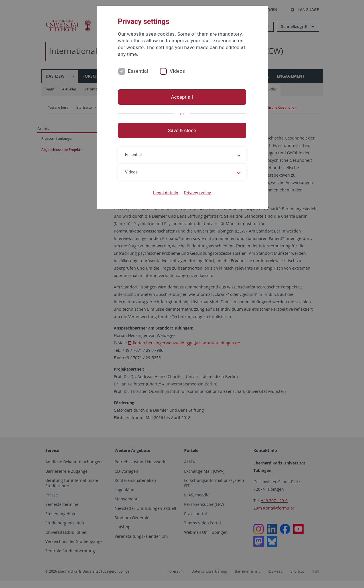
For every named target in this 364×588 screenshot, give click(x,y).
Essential (138, 71)
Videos (177, 71)
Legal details (166, 193)
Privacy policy (197, 193)
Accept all (182, 97)
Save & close (182, 130)
